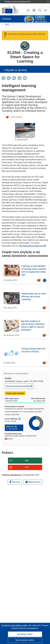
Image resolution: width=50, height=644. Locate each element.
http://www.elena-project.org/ (32, 246)
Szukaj (40, 10)
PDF (27, 467)
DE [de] (4, 78)
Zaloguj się (28, 10)
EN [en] (9, 78)
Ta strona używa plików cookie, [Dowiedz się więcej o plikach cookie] (15, 625)
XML (27, 461)
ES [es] (14, 78)
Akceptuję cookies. (25, 634)
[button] (34, 10)
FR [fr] (20, 78)
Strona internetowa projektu (18, 387)
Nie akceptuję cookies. (25, 640)
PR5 (7, 25)
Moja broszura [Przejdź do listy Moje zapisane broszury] (33, 482)
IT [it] (25, 78)
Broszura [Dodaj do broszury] (15, 482)
